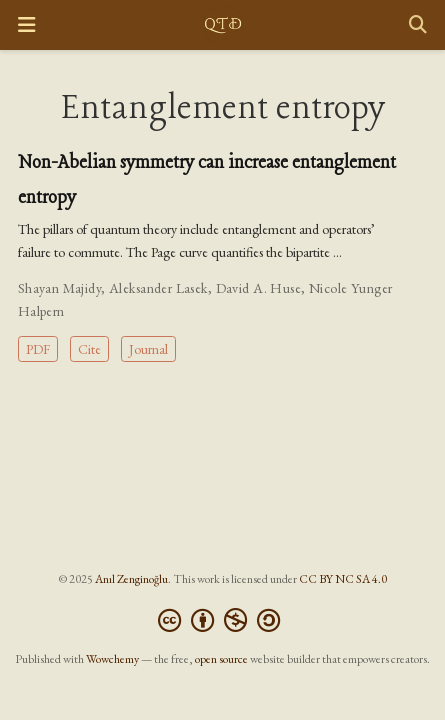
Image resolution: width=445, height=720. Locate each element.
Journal (148, 349)
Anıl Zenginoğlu (131, 579)
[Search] (418, 25)
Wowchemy (112, 659)
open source (221, 659)
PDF (38, 349)
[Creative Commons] (223, 620)
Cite (89, 349)
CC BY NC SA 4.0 (343, 579)
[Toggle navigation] (26, 25)
